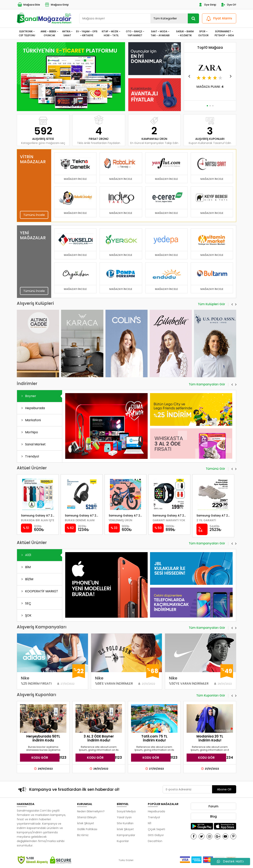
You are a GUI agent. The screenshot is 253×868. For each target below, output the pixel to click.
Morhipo (29, 432)
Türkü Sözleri (126, 860)
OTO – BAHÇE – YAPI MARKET (135, 33)
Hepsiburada (32, 408)
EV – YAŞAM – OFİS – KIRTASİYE (87, 33)
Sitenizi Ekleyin (87, 817)
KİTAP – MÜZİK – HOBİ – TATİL (111, 33)
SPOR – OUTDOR (203, 33)
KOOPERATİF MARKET (39, 591)
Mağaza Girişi (56, 5)
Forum (213, 806)
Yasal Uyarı (124, 817)
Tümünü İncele (34, 215)
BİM (25, 567)
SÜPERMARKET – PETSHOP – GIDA (224, 33)
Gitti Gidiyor (156, 835)
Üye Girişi (207, 5)
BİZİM (27, 579)
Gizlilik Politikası (87, 829)
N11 (150, 823)
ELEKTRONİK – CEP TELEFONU (27, 33)
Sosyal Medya (126, 811)
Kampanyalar (126, 835)
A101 (26, 555)
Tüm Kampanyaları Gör (207, 385)
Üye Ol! (228, 5)
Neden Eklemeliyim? (91, 811)
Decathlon (155, 841)
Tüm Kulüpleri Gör (211, 304)
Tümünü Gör (215, 469)
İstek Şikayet (86, 823)
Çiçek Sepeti (156, 829)
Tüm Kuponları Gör (211, 696)
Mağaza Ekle (28, 5)
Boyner (28, 396)
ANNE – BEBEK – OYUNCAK (49, 33)
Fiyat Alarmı (219, 19)
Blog (213, 816)
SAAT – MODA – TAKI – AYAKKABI (160, 33)
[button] (69, 106)
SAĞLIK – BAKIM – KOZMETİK (185, 33)
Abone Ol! (224, 789)
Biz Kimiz (83, 835)
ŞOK (26, 615)
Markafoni (30, 420)
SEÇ (26, 603)
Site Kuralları (125, 823)
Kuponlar (123, 841)
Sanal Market (33, 444)
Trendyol (29, 456)
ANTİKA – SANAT (67, 33)
